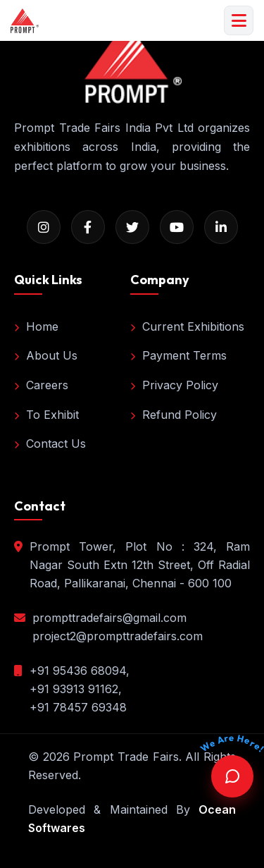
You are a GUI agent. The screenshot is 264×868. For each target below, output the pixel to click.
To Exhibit (46, 415)
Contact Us (50, 444)
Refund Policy (174, 415)
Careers (41, 385)
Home (36, 326)
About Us (46, 355)
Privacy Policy (174, 385)
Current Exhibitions (187, 326)
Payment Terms (178, 355)
